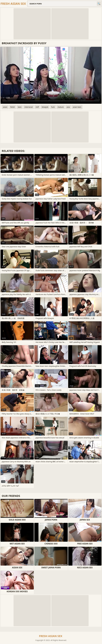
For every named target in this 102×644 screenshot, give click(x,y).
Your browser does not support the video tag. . (51, 75)
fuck (53, 107)
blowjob (45, 107)
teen (20, 107)
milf (37, 107)
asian (5, 107)
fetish (13, 107)
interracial (29, 107)
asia (68, 107)
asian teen (77, 107)
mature (61, 107)
